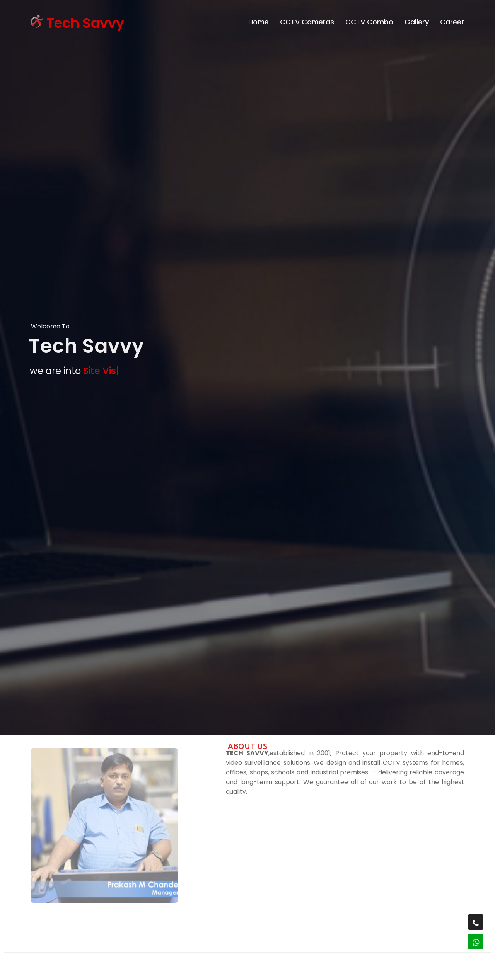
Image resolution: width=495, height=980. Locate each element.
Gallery (417, 20)
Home (259, 20)
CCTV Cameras (307, 20)
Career (452, 20)
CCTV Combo (369, 20)
